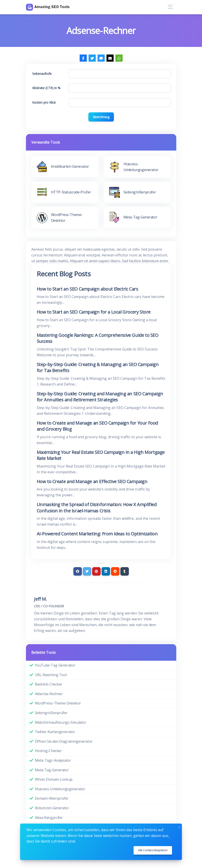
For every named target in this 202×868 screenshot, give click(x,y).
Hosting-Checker (48, 751)
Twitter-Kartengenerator (55, 732)
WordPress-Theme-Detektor (58, 703)
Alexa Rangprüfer (49, 818)
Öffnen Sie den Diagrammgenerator (64, 741)
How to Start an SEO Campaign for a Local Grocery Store (94, 312)
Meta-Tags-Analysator (53, 760)
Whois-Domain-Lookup (54, 779)
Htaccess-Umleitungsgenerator (60, 789)
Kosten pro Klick (44, 102)
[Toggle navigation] (170, 7)
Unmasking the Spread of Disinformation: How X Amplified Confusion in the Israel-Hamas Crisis (97, 508)
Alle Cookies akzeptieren (153, 850)
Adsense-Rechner (49, 694)
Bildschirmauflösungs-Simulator (61, 722)
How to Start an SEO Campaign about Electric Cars (87, 289)
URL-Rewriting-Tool (51, 675)
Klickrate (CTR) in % (46, 88)
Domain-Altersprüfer (52, 798)
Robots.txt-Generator (52, 808)
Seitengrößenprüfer (51, 713)
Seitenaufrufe (42, 74)
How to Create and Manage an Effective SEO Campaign (92, 481)
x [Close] (179, 827)
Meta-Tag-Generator (52, 770)
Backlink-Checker (49, 684)
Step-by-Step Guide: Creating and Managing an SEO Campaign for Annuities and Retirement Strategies (100, 397)
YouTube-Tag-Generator (55, 665)
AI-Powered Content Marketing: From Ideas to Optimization (97, 534)
